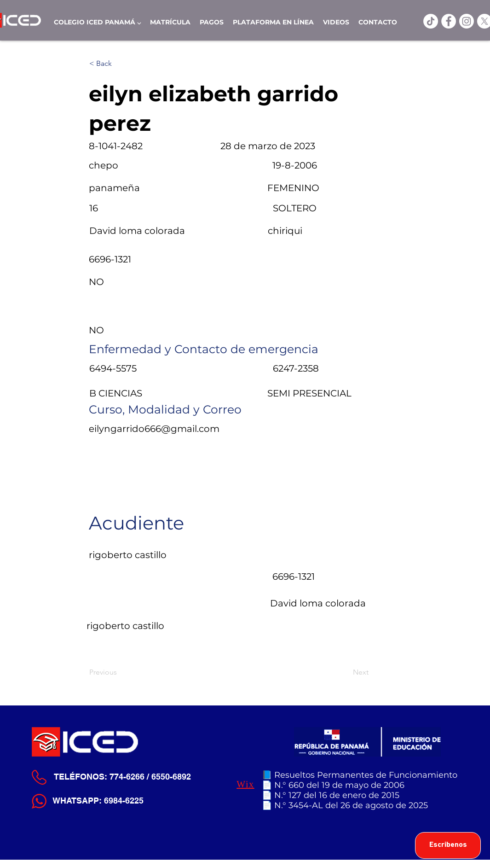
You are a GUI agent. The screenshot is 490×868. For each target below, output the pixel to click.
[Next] (346, 672)
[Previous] (120, 672)
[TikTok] (431, 21)
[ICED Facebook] (449, 21)
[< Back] (120, 64)
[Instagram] (467, 21)
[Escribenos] (448, 845)
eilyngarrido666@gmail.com (154, 429)
